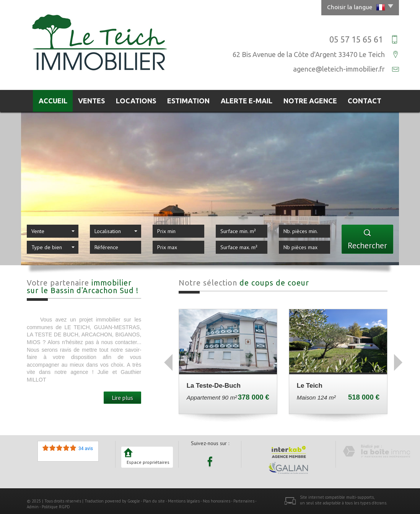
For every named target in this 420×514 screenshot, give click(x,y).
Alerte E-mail (252, 100)
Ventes (92, 100)
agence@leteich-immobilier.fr (339, 69)
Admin (33, 504)
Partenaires (244, 498)
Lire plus (122, 395)
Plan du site (154, 498)
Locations (139, 100)
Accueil (48, 100)
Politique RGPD (56, 504)
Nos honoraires (217, 498)
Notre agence (314, 100)
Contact (370, 100)
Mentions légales (184, 498)
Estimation (193, 100)
